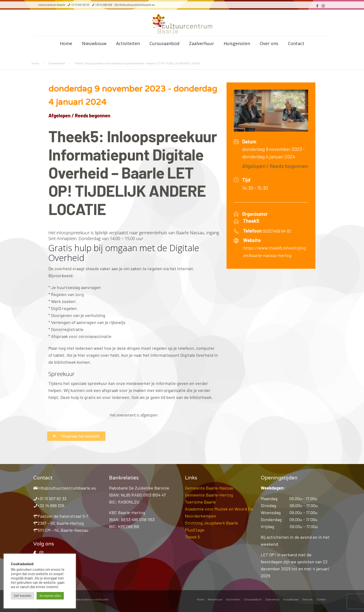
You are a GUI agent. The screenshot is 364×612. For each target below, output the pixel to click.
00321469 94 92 (277, 231)
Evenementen (57, 63)
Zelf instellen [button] (23, 596)
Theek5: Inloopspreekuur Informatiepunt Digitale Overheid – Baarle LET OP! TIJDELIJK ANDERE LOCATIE (137, 63)
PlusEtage (195, 530)
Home (35, 63)
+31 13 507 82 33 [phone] (80, 5)
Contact (321, 599)
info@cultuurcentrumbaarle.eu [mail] (136, 5)
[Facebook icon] (317, 6)
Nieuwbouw (215, 599)
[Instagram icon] (323, 6)
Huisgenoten (291, 599)
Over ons (307, 599)
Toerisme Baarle (200, 502)
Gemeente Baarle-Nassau (209, 488)
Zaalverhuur (272, 599)
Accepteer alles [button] (50, 596)
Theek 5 (192, 537)
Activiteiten (233, 599)
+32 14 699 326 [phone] (104, 5)
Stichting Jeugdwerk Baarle (211, 523)
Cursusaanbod (253, 599)
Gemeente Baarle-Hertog (209, 495)
